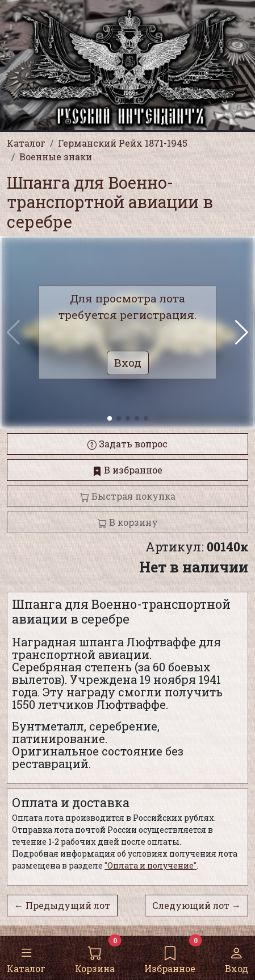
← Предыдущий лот (62, 905)
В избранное (127, 470)
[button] (242, 333)
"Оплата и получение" (151, 865)
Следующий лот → (197, 905)
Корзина (95, 957)
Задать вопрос (127, 444)
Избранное (170, 957)
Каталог (26, 957)
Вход (237, 957)
